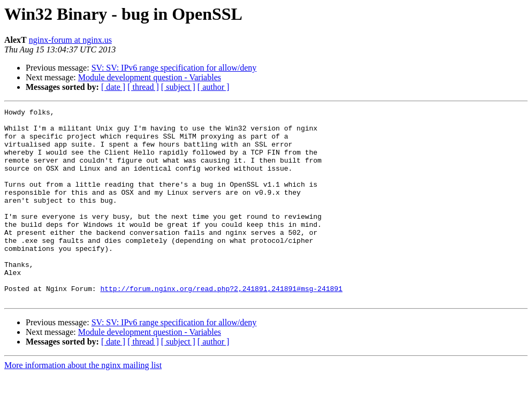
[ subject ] (178, 87)
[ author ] (214, 87)
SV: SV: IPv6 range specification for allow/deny (174, 68)
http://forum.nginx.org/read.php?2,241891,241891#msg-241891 (221, 325)
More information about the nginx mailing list (83, 404)
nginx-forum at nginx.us (70, 40)
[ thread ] (143, 87)
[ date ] (113, 87)
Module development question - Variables (150, 77)
